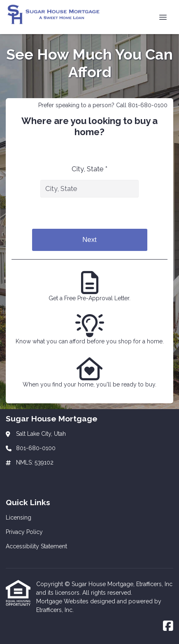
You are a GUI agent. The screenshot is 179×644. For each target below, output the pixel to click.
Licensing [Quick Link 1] (19, 517)
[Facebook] (168, 626)
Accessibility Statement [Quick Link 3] (36, 546)
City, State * (89, 169)
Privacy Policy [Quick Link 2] (24, 532)
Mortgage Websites (63, 601)
